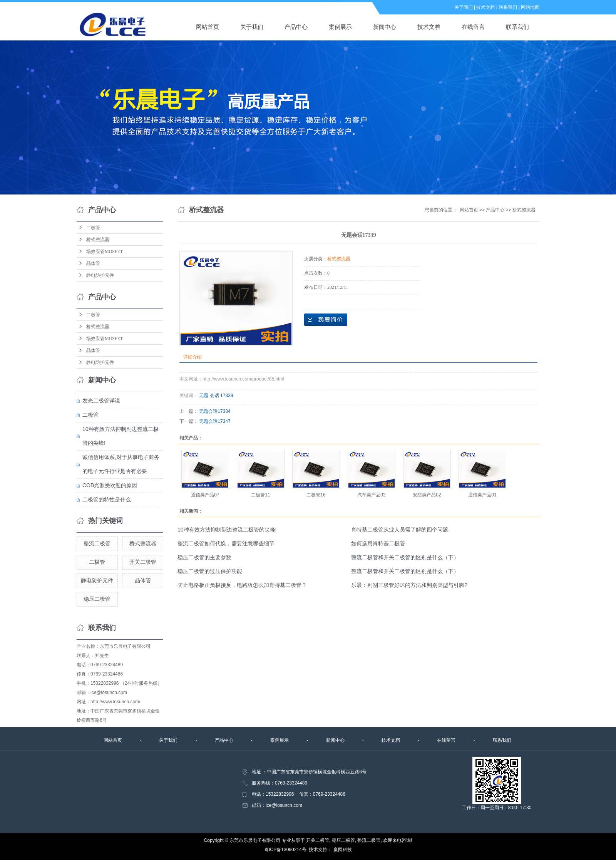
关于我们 (464, 7)
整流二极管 (97, 543)
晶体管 (93, 263)
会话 (214, 396)
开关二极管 (143, 562)
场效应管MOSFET (105, 251)
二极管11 (260, 495)
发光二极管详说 (101, 401)
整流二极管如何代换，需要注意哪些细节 (226, 543)
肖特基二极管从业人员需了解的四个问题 (400, 530)
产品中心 (296, 27)
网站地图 (530, 7)
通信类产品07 (205, 495)
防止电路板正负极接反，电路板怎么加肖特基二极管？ (242, 585)
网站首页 (208, 27)
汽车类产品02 (371, 495)
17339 (227, 396)
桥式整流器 (98, 240)
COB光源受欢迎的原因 (110, 485)
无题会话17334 (215, 411)
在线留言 (473, 27)
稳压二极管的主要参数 (204, 557)
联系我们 (508, 7)
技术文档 (485, 7)
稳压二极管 (97, 599)
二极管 (93, 228)
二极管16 (316, 495)
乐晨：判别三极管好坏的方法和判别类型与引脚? (409, 585)
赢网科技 (343, 850)
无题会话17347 (215, 421)
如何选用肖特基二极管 (378, 543)
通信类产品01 (482, 495)
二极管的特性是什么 (107, 500)
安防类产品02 (427, 495)
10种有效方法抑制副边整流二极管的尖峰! (227, 530)
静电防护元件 (100, 275)
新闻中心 (385, 27)
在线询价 (326, 320)
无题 (204, 396)
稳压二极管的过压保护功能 (210, 571)
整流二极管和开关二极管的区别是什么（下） (405, 557)
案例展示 (340, 27)
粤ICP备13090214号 (285, 850)
